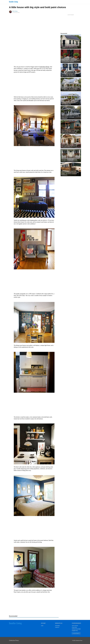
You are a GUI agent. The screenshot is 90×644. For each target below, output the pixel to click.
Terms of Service (75, 626)
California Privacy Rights (76, 629)
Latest (42, 626)
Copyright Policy (75, 631)
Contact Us (57, 627)
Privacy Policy (74, 627)
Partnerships (57, 626)
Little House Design (44, 67)
